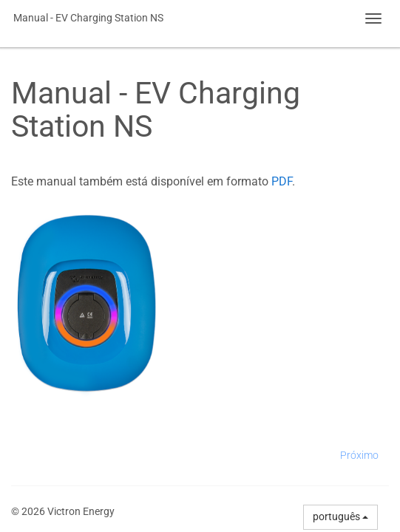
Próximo (359, 455)
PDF (282, 181)
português (340, 516)
